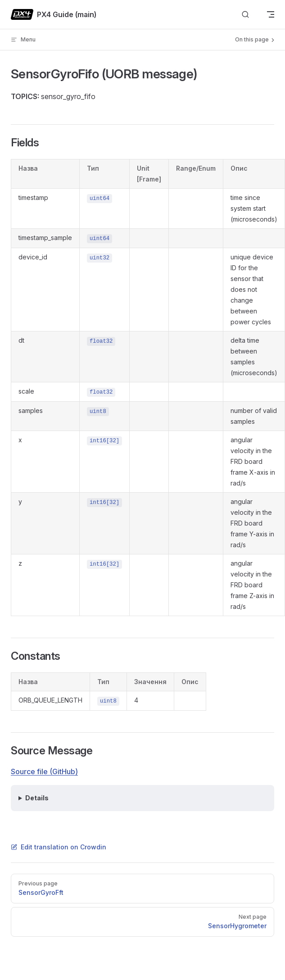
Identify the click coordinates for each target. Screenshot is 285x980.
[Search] (245, 15)
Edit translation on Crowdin (59, 847)
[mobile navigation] (271, 14)
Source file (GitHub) (44, 771)
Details (37, 798)
